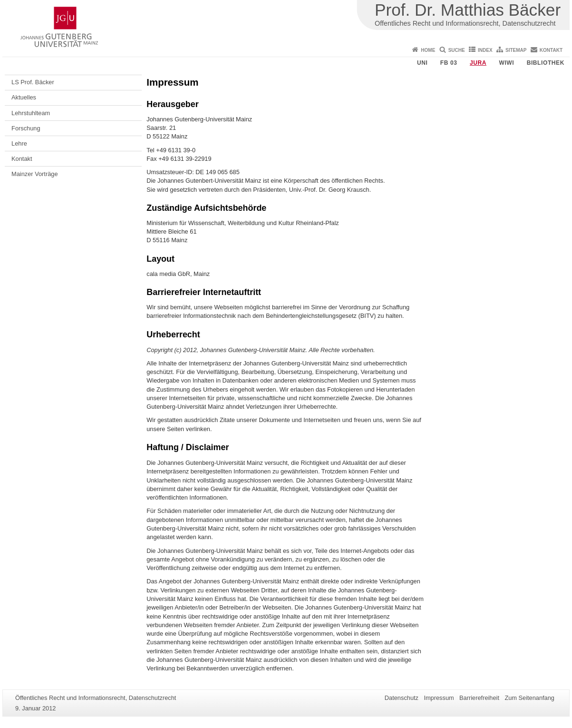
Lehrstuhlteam (31, 113)
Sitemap (516, 50)
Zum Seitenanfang (529, 698)
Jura (478, 63)
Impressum (439, 698)
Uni (422, 63)
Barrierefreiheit (479, 698)
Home (428, 50)
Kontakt (551, 50)
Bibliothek (546, 63)
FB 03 (449, 63)
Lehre (19, 143)
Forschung (26, 128)
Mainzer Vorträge (34, 174)
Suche (457, 50)
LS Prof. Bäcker (33, 82)
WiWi (506, 63)
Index (485, 50)
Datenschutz (402, 698)
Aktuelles (24, 97)
